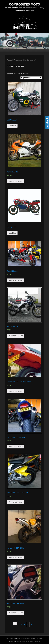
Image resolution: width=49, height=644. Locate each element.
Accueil (10, 60)
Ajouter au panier (16, 181)
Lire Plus (12, 126)
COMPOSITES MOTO (24, 4)
